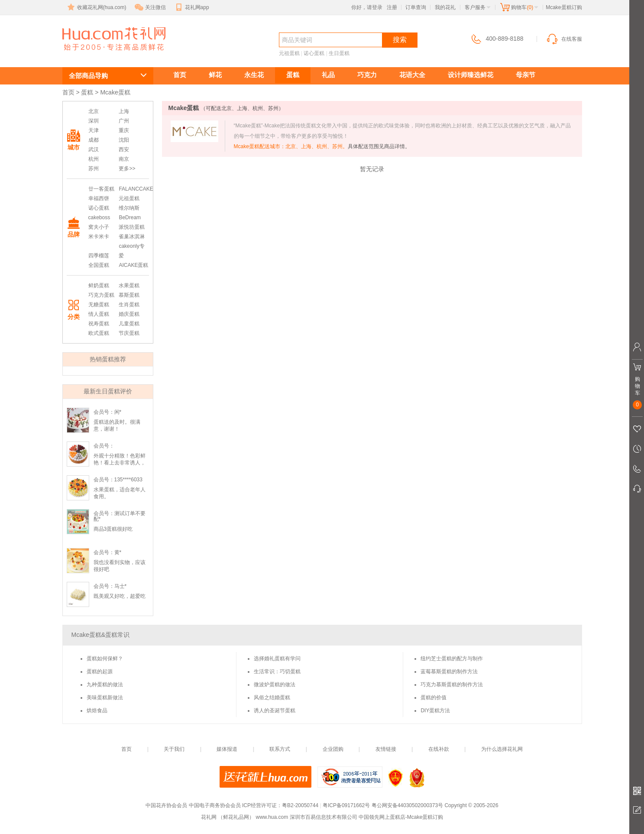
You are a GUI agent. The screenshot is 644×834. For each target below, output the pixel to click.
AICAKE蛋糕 (133, 265)
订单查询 (416, 7)
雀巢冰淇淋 (132, 237)
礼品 (328, 75)
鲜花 (215, 75)
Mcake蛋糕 (115, 92)
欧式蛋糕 (99, 333)
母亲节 (526, 75)
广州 (124, 121)
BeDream (130, 217)
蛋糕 (293, 75)
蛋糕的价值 (434, 698)
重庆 (124, 130)
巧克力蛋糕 (101, 295)
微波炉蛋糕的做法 (275, 685)
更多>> (127, 169)
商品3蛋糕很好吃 (113, 529)
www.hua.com (272, 817)
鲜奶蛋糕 (99, 286)
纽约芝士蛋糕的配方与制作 (452, 659)
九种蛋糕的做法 (105, 685)
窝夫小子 (99, 227)
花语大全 (412, 75)
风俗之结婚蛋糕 (272, 698)
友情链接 (386, 749)
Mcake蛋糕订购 (109, 55)
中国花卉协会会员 (166, 805)
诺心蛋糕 (314, 53)
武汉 (94, 149)
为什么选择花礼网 (502, 749)
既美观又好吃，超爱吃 (120, 596)
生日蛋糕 (339, 53)
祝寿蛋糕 (99, 324)
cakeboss (99, 217)
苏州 (94, 169)
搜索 (400, 40)
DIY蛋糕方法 (435, 711)
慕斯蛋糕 (129, 295)
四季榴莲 (99, 256)
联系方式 (280, 749)
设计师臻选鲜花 (471, 75)
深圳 (94, 121)
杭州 (94, 159)
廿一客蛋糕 (101, 189)
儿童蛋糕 (129, 324)
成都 (94, 140)
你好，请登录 (367, 7)
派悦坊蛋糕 (132, 227)
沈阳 (124, 140)
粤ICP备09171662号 (346, 805)
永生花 (254, 75)
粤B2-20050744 (300, 805)
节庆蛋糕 (129, 333)
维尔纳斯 (129, 208)
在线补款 (439, 749)
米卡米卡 (99, 237)
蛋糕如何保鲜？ (105, 659)
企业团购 (333, 749)
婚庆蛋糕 (129, 314)
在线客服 (564, 39)
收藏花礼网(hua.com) (96, 7)
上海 (124, 111)
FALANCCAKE (136, 189)
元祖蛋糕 (289, 53)
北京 (94, 111)
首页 (180, 75)
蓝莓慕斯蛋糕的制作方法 (449, 672)
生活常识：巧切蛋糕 (277, 672)
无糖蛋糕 (99, 305)
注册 (392, 7)
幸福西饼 (99, 198)
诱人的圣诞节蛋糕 (275, 711)
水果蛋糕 (129, 286)
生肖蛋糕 (129, 305)
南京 (124, 159)
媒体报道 (227, 749)
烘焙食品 (97, 711)
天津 (94, 130)
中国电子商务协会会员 (215, 805)
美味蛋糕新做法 (105, 698)
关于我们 (174, 749)
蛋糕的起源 (100, 672)
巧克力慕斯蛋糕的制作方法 (452, 685)
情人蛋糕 (99, 314)
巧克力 (367, 75)
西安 (124, 149)
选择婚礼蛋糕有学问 (277, 659)
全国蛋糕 (99, 265)
